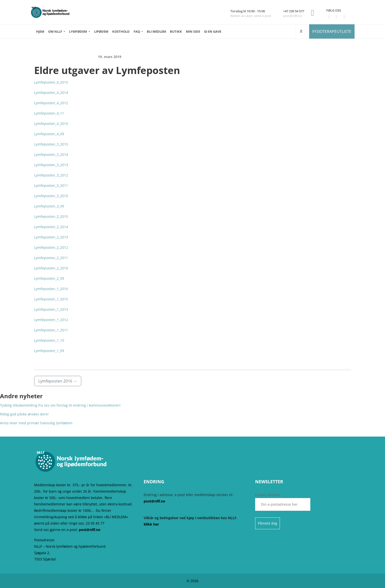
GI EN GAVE (213, 31)
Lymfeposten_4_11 (49, 113)
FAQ (137, 31)
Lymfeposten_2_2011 (51, 258)
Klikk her (151, 524)
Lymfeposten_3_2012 (51, 175)
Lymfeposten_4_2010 (51, 124)
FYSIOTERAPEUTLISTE (332, 31)
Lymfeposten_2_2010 (51, 268)
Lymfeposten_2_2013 (51, 237)
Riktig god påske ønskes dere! (24, 414)
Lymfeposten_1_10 (49, 340)
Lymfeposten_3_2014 (51, 154)
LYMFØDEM (78, 31)
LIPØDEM (101, 31)
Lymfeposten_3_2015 (51, 144)
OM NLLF (55, 31)
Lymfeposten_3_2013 (51, 165)
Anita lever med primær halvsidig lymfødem (36, 423)
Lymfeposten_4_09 (49, 134)
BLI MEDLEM (156, 31)
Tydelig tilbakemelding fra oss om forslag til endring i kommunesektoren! (60, 405)
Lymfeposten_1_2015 (51, 299)
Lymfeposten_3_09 (49, 206)
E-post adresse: (283, 502)
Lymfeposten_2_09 (49, 278)
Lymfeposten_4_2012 (51, 103)
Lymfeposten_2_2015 (51, 216)
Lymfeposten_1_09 (49, 351)
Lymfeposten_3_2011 (51, 185)
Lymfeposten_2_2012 (51, 247)
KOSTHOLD (121, 31)
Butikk (176, 31)
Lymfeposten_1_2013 (51, 309)
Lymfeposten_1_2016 (51, 289)
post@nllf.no (90, 530)
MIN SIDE (193, 31)
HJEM (40, 31)
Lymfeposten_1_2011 (51, 330)
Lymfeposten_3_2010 (51, 196)
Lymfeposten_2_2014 (51, 227)
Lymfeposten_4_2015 (51, 82)
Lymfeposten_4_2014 (51, 93)
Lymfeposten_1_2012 (51, 320)
